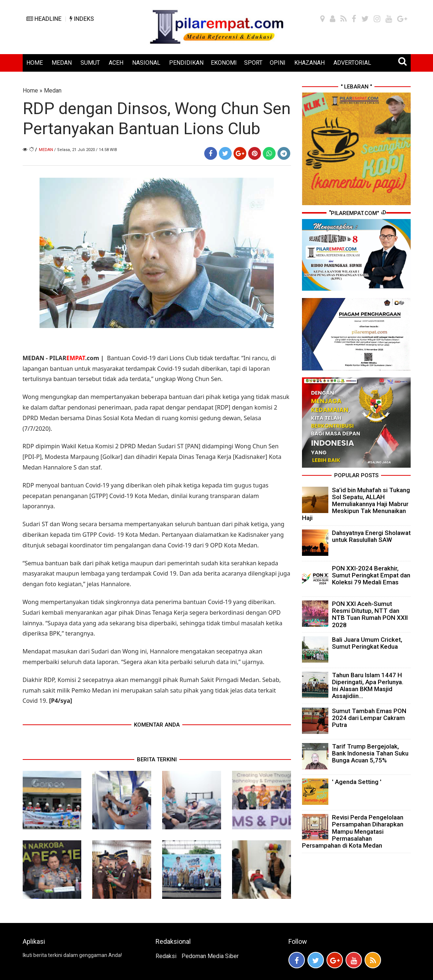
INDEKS (82, 19)
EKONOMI (224, 63)
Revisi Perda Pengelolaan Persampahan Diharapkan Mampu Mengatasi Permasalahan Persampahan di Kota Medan (353, 831)
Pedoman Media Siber (210, 956)
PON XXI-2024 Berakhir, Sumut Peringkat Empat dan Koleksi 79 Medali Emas (371, 575)
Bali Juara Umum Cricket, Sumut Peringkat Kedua (367, 643)
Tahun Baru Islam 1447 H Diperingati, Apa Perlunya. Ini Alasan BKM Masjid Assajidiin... (368, 686)
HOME (35, 63)
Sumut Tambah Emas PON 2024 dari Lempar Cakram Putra (369, 718)
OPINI (278, 63)
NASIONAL (146, 63)
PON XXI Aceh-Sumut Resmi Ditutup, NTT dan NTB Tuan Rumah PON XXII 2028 (370, 614)
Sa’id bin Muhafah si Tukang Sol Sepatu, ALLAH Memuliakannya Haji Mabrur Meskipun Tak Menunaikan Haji (356, 504)
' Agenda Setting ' (357, 782)
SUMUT (90, 63)
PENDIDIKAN (186, 63)
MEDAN (62, 63)
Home (30, 91)
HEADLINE (44, 19)
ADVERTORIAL (352, 63)
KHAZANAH (309, 63)
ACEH (116, 63)
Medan (53, 91)
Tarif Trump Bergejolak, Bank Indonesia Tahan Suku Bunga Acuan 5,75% (370, 753)
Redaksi (166, 956)
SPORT (253, 63)
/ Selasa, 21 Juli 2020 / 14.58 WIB (86, 150)
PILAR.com (74, 358)
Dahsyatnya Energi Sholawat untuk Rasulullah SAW (371, 536)
